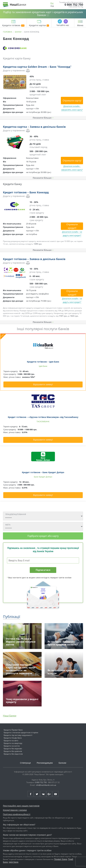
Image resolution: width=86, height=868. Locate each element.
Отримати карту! (72, 101)
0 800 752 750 (74, 5)
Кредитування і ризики (15, 810)
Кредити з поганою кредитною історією (21, 732)
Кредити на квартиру (13, 743)
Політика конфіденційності (17, 814)
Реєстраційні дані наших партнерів (21, 806)
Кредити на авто (11, 741)
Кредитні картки (39, 25)
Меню (80, 25)
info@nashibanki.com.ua (46, 785)
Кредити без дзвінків (13, 751)
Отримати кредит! (72, 226)
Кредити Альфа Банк (13, 738)
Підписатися (43, 570)
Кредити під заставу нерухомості (18, 735)
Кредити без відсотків (13, 754)
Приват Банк (61, 859)
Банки (18, 32)
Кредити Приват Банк (13, 730)
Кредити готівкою (13, 25)
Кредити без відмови (13, 749)
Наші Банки (10, 716)
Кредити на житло (12, 746)
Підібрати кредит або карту (43, 536)
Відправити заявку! (43, 384)
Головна (8, 32)
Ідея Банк (14, 862)
